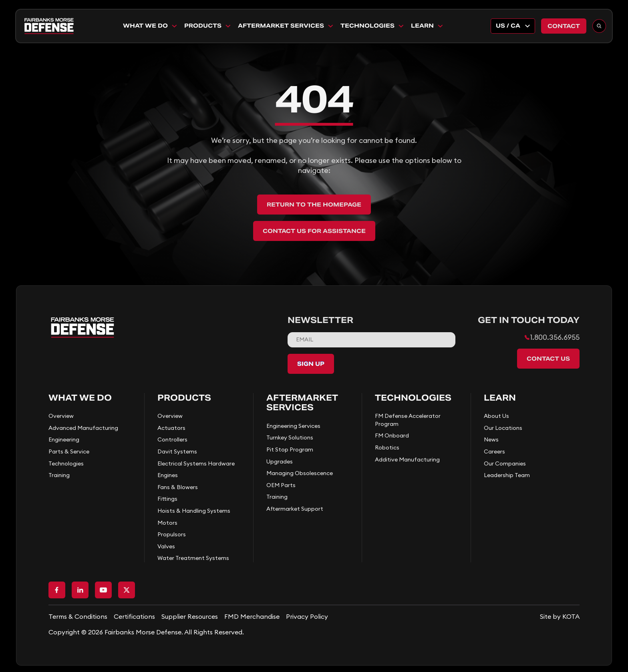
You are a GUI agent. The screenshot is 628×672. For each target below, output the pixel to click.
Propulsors (172, 534)
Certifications (134, 616)
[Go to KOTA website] (560, 616)
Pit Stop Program (290, 449)
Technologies (372, 26)
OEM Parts (281, 485)
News (491, 439)
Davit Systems (177, 451)
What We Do (150, 26)
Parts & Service (69, 451)
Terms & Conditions (78, 616)
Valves (166, 546)
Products (208, 26)
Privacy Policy (307, 616)
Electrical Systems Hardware (196, 463)
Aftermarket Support (295, 509)
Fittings (167, 499)
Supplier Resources (190, 616)
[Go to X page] (127, 590)
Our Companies (505, 463)
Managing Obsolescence (300, 473)
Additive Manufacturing (407, 459)
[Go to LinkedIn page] (80, 590)
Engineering (64, 439)
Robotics (387, 447)
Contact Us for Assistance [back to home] (314, 231)
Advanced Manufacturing (83, 428)
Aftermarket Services (286, 26)
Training (59, 475)
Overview (61, 416)
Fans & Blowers (178, 487)
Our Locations (503, 428)
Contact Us (548, 359)
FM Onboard (392, 435)
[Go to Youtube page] (103, 590)
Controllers (172, 439)
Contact (564, 26)
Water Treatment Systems (193, 558)
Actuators (171, 428)
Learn (427, 26)
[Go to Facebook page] (57, 590)
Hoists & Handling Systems (194, 511)
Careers (494, 451)
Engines (168, 475)
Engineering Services (293, 426)
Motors (167, 523)
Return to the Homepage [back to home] (314, 205)
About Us (496, 416)
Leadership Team (507, 475)
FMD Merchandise (252, 616)
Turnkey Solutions (290, 437)
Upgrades (280, 461)
